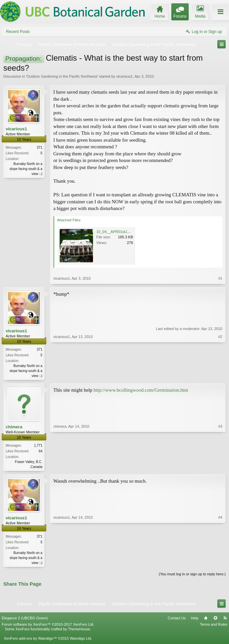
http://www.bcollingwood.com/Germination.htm (141, 391)
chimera (14, 427)
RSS (225, 620)
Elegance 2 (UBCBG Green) (25, 620)
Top (215, 620)
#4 (220, 563)
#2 (220, 375)
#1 (220, 278)
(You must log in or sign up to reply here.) (192, 576)
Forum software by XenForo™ (48, 626)
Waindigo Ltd (80, 640)
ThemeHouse (79, 631)
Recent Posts (18, 32)
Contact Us (177, 620)
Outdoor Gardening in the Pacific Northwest (62, 76)
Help (194, 620)
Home (206, 620)
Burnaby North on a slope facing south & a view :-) (26, 169)
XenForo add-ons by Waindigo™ (30, 640)
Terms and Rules (213, 626)
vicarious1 (125, 76)
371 (39, 147)
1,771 (38, 446)
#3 (220, 467)
